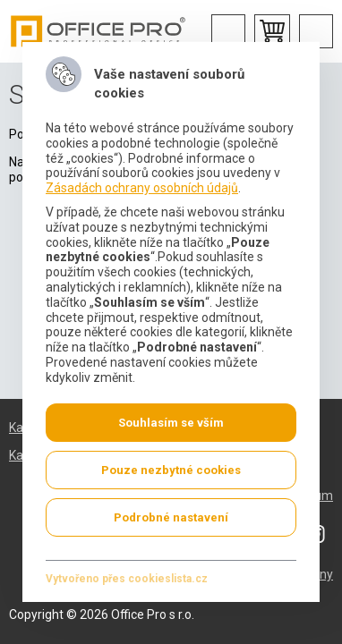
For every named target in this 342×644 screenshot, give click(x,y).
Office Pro (98, 31)
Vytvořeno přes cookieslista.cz (127, 578)
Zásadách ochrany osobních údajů (142, 188)
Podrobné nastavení (171, 517)
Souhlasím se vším (171, 422)
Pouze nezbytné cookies (171, 469)
